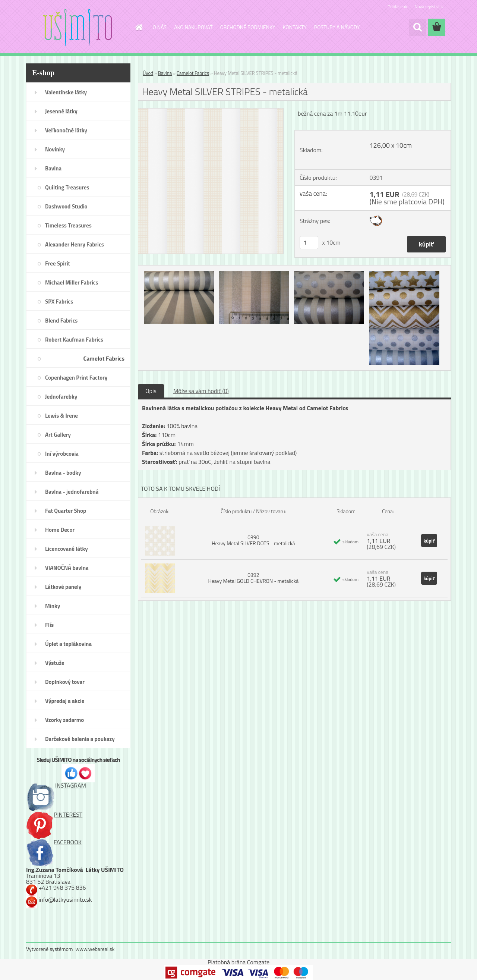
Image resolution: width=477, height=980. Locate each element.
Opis (151, 391)
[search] (417, 27)
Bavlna (165, 73)
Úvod (148, 73)
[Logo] (77, 28)
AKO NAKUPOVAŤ (193, 27)
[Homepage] (139, 27)
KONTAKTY (295, 27)
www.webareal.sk (95, 949)
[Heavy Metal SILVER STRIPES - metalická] (211, 111)
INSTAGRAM (56, 785)
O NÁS (160, 27)
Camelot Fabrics (193, 73)
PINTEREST (54, 814)
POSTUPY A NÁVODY (337, 27)
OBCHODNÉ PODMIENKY (248, 27)
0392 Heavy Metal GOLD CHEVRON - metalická (253, 578)
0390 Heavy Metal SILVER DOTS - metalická (253, 540)
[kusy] (309, 243)
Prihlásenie (398, 7)
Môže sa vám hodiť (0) (201, 391)
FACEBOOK (54, 842)
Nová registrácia (429, 7)
